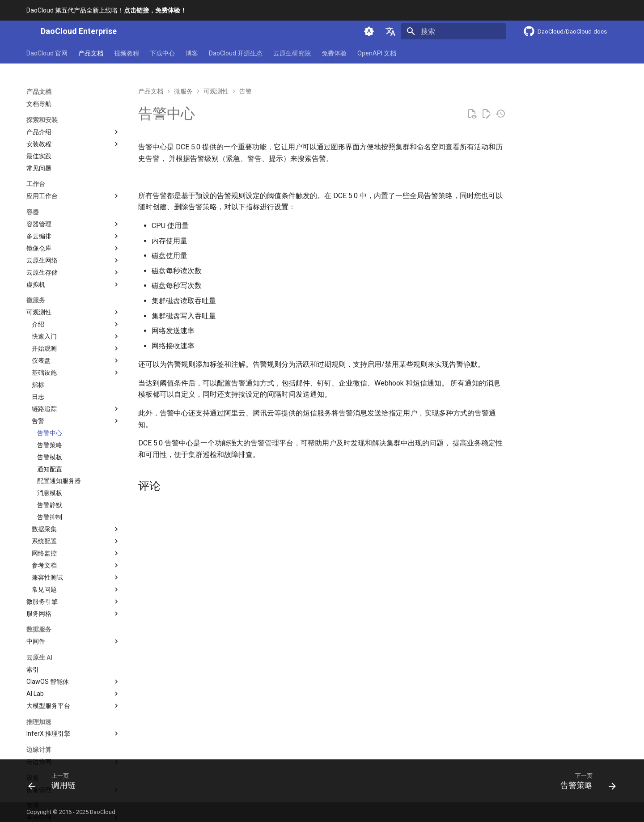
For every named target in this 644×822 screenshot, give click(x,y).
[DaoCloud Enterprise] (26, 31)
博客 (192, 53)
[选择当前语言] (390, 31)
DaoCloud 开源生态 (236, 53)
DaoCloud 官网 (47, 53)
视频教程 (127, 53)
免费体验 (334, 53)
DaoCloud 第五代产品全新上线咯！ (106, 10)
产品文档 (91, 53)
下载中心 (162, 53)
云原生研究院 (292, 53)
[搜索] (453, 31)
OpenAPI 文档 (377, 53)
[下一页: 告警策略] (585, 784)
